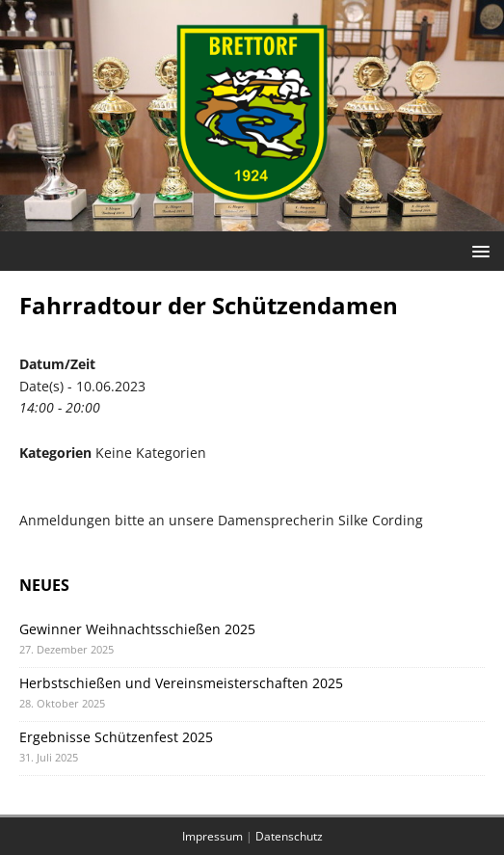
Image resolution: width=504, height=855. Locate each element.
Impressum (212, 836)
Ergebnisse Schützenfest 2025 (116, 737)
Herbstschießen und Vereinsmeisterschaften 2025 (181, 683)
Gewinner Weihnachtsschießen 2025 (137, 629)
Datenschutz (289, 836)
